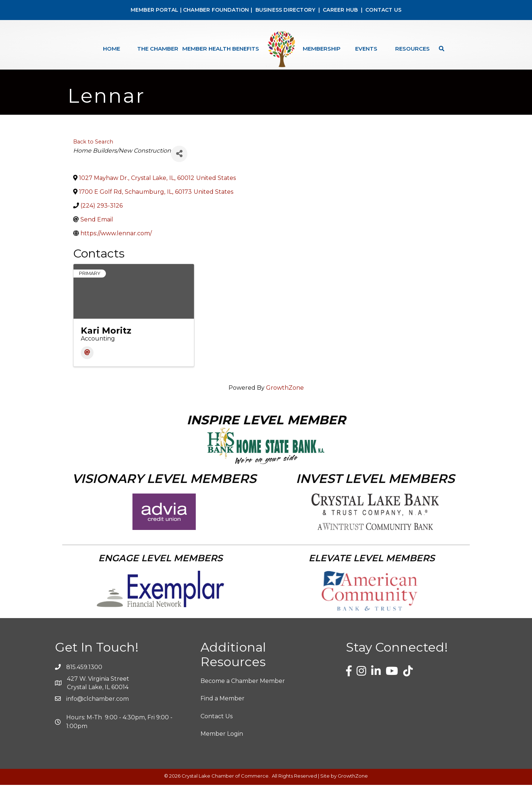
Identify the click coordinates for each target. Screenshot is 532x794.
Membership (322, 49)
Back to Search (93, 150)
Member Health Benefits (221, 49)
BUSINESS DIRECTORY (284, 10)
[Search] (440, 49)
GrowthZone (285, 397)
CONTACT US (383, 10)
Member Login (222, 743)
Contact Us (217, 725)
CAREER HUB (340, 10)
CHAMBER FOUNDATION (216, 10)
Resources (412, 49)
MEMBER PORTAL (155, 10)
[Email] (87, 362)
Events (366, 49)
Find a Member (223, 707)
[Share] (179, 163)
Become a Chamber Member (243, 690)
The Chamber (158, 49)
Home (112, 49)
